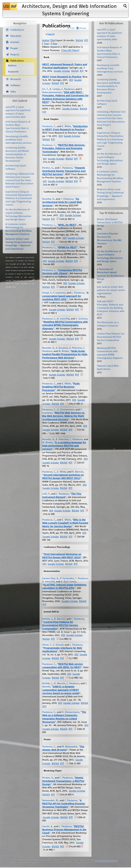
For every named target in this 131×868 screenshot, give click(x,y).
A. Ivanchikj (63, 319)
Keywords (13, 72)
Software (15, 85)
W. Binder (64, 351)
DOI (71, 80)
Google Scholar (62, 71)
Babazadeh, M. (50, 801)
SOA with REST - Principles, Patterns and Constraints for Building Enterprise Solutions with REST (111, 308)
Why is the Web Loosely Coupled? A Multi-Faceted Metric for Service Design (65, 523)
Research (16, 79)
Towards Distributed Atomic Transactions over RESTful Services (64, 171)
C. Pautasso (68, 89)
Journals (15, 42)
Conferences (17, 30)
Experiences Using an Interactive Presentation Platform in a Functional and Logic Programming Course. (19, 198)
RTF (86, 40)
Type (46, 44)
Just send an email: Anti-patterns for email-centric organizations (111, 290)
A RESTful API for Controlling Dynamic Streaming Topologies (64, 804)
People (14, 48)
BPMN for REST (68, 247)
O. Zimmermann (66, 410)
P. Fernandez (67, 578)
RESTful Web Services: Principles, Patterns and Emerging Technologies (64, 148)
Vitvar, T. (47, 645)
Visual (81, 28)
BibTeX (79, 40)
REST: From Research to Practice (62, 77)
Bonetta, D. (48, 199)
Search (51, 34)
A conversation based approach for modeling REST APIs (65, 296)
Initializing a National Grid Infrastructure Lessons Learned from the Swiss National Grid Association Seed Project (20, 180)
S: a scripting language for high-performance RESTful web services (64, 446)
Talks (13, 92)
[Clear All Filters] (70, 50)
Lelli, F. (46, 494)
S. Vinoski (58, 645)
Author (46, 40)
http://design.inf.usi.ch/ (107, 861)
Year (55, 44)
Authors (12, 66)
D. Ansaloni (62, 348)
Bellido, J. (48, 619)
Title (53, 40)
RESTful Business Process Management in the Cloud (64, 830)
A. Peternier (76, 348)
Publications (17, 61)
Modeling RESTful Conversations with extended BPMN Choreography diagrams (65, 325)
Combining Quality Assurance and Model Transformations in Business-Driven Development (17, 154)
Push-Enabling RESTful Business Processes (61, 387)
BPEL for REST (67, 225)
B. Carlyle (55, 89)
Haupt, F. (47, 293)
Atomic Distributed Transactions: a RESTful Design (63, 781)
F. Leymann (59, 293)
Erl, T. (45, 89)
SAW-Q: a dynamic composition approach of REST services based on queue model (61, 690)
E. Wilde (66, 126)
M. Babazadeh (70, 747)
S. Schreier (82, 319)
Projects (15, 55)
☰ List (71, 28)
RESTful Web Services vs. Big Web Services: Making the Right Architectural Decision (64, 416)
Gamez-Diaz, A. (50, 578)
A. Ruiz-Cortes (69, 582)
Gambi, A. (48, 826)
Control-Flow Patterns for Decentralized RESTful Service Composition (60, 625)
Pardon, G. (48, 168)
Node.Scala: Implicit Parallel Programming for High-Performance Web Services (65, 354)
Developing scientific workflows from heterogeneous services (19, 140)
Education (16, 36)
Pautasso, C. (49, 126)
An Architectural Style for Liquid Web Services (62, 202)
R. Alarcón (78, 472)
